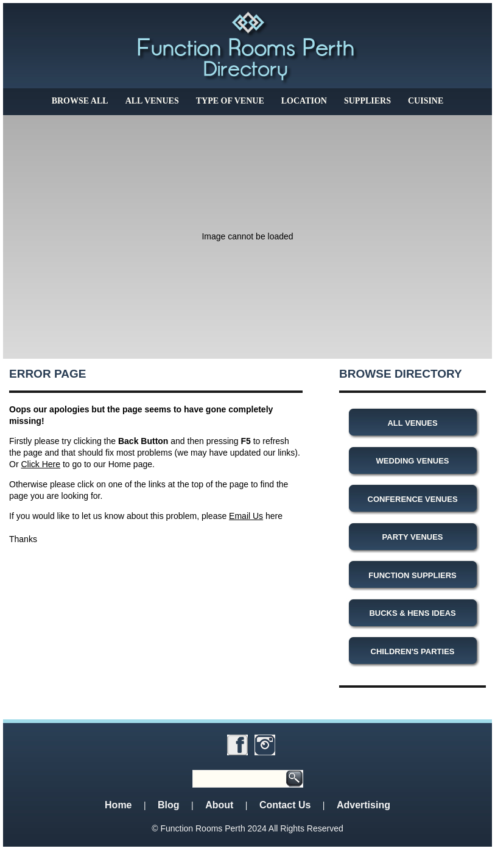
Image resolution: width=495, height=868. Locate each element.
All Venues (152, 101)
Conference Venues (413, 499)
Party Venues (413, 537)
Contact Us (285, 805)
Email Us (246, 516)
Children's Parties (413, 651)
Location (304, 101)
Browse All (80, 101)
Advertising (363, 805)
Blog (169, 805)
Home (118, 805)
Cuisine (426, 101)
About (219, 805)
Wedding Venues (413, 461)
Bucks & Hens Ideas (412, 613)
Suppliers (367, 101)
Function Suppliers (412, 575)
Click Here (40, 464)
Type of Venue (230, 101)
